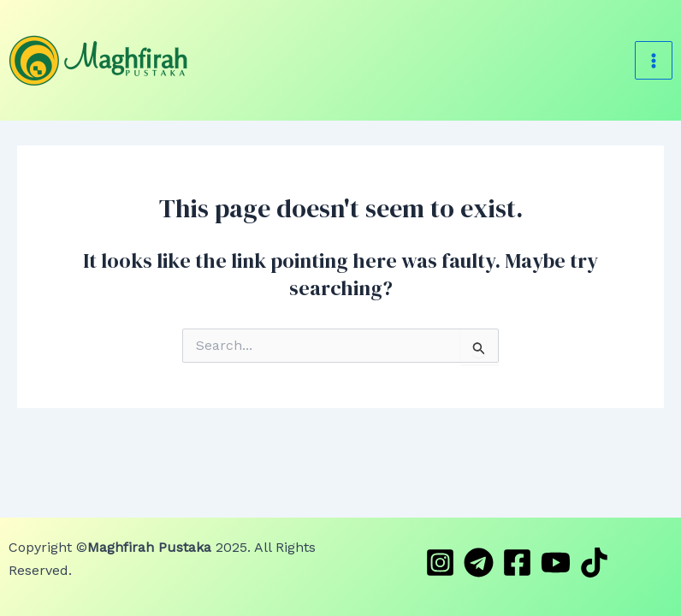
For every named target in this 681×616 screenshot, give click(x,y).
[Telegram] (479, 563)
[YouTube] (556, 563)
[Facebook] (517, 563)
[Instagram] (440, 563)
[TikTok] (594, 563)
